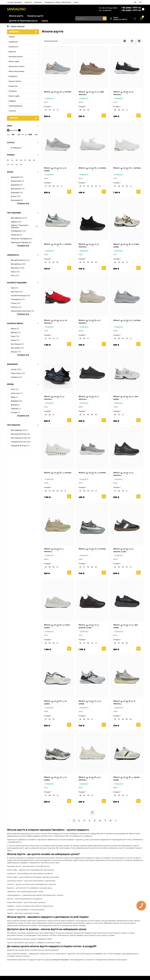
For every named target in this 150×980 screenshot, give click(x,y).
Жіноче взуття (16, 16)
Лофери (12, 101)
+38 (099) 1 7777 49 (131, 10)
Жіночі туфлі (14, 96)
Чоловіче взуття (35, 16)
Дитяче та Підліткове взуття (23, 21)
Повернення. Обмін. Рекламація (58, 2)
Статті (76, 2)
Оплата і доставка (15, 2)
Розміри (47, 107)
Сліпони (12, 111)
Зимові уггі (13, 47)
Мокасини (13, 86)
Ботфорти (13, 76)
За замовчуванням (52, 41)
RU (141, 2)
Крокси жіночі (15, 81)
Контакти (38, 2)
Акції (93, 9)
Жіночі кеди (14, 61)
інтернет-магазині (61, 960)
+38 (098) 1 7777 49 (131, 8)
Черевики (13, 42)
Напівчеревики (15, 106)
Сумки (45, 21)
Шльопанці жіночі (16, 66)
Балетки (12, 52)
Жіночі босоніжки (16, 71)
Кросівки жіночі (16, 57)
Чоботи (12, 37)
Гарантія (28, 2)
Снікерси (13, 91)
